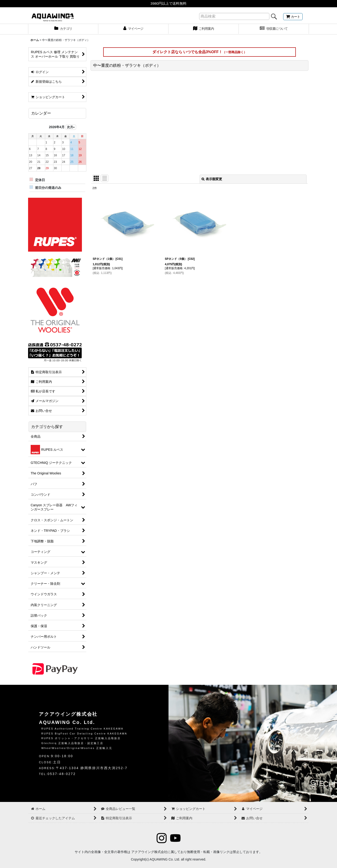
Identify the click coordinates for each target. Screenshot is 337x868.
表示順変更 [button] (212, 179)
